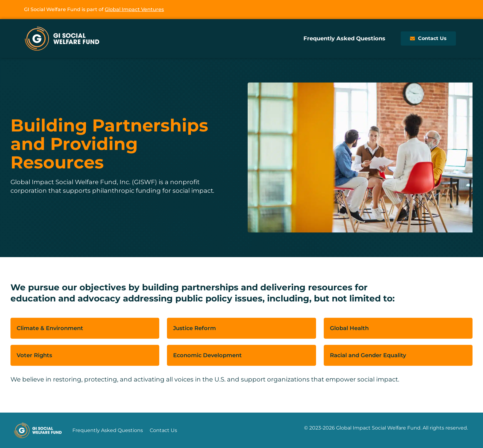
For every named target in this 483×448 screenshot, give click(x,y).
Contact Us (163, 430)
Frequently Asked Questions (344, 38)
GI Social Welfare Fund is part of (94, 9)
